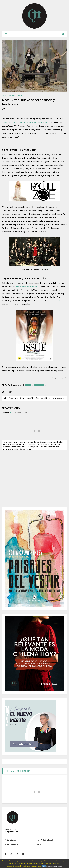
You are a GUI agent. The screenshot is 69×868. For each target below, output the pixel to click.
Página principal (10, 840)
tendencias (12, 95)
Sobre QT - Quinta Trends (44, 840)
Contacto (38, 844)
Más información (51, 866)
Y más (60, 866)
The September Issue (26, 287)
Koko (60, 301)
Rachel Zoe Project (41, 122)
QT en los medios (11, 844)
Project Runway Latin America (22, 122)
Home (4, 95)
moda (20, 95)
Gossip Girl (6, 122)
